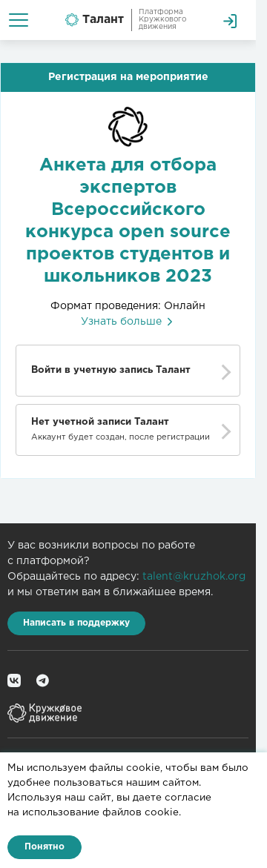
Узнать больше (128, 322)
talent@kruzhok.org (194, 577)
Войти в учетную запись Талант (111, 370)
